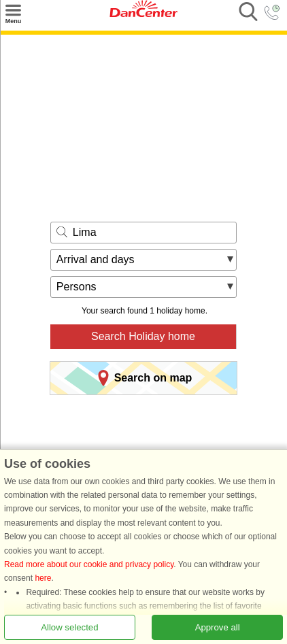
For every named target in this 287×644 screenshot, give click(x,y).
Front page (78, 479)
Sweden (121, 479)
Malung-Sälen (208, 479)
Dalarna (160, 479)
